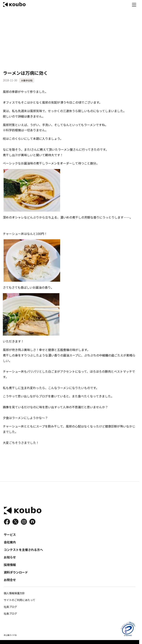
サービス (10, 535)
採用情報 (10, 565)
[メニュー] (134, 5)
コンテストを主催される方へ (23, 550)
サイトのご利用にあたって (20, 600)
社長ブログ (10, 613)
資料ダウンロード (16, 572)
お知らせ (10, 557)
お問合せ (10, 580)
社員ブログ (10, 607)
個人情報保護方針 (14, 593)
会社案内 (10, 542)
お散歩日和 (27, 80)
